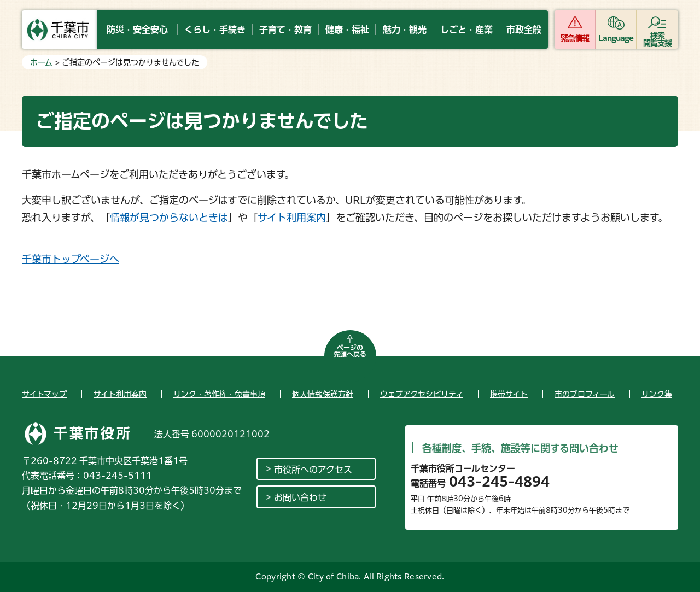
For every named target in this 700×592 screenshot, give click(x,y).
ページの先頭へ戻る (350, 351)
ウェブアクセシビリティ (422, 394)
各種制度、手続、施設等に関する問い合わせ (520, 448)
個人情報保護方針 (323, 394)
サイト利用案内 (292, 218)
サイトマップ (44, 394)
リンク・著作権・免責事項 (219, 394)
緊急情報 (575, 38)
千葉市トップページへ (71, 259)
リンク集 (657, 394)
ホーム (41, 62)
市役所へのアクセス (313, 470)
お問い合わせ (300, 497)
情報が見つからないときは (169, 218)
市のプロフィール (585, 394)
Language (616, 38)
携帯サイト (509, 394)
